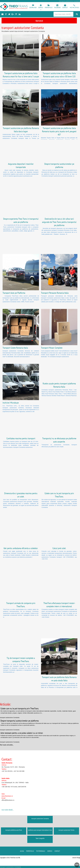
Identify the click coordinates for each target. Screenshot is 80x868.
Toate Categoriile (40, 838)
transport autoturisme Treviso (66, 830)
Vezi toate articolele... (7, 745)
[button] (41, 7)
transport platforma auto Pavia (14, 830)
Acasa (22, 851)
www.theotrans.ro (7, 796)
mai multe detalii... (8, 810)
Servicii (50, 851)
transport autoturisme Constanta (40, 819)
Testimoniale (41, 851)
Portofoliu (30, 851)
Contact (57, 851)
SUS (77, 865)
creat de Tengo (76, 858)
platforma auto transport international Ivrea (40, 830)
